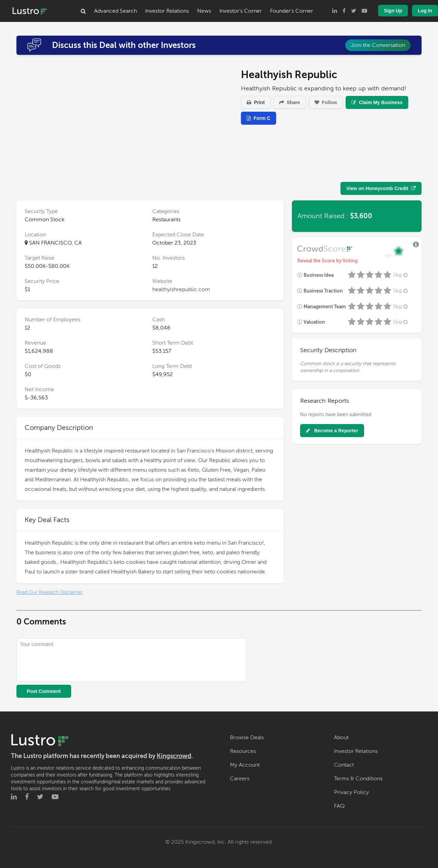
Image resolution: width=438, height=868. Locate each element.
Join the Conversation (378, 45)
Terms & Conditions (358, 779)
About (341, 737)
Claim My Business (377, 102)
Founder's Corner (292, 11)
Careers (240, 779)
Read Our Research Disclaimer (50, 592)
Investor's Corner (241, 11)
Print (256, 102)
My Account (245, 765)
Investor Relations (167, 11)
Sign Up (393, 11)
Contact (344, 765)
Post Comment (44, 691)
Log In (425, 11)
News (204, 11)
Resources (243, 751)
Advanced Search (115, 11)
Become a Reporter (332, 431)
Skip (401, 275)
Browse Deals (247, 737)
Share (290, 102)
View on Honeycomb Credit (381, 188)
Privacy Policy (351, 792)
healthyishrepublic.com (181, 289)
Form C (259, 118)
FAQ (339, 806)
